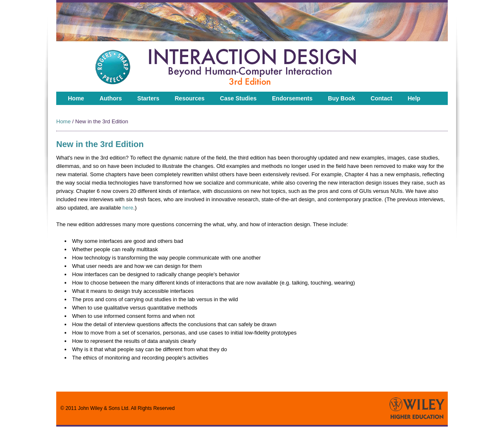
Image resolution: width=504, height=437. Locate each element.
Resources (190, 98)
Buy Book (341, 98)
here (128, 208)
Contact (382, 98)
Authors (111, 98)
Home (76, 98)
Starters (148, 98)
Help (414, 98)
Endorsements (292, 98)
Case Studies (238, 98)
